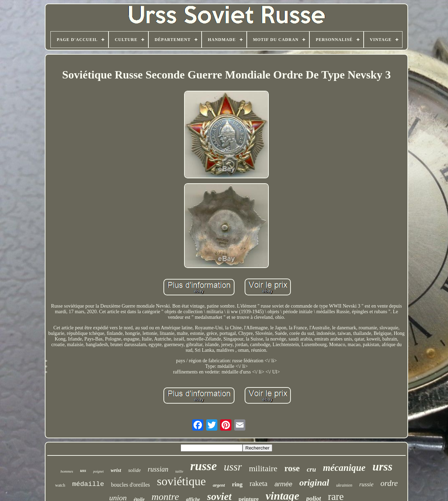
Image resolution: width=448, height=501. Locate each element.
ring (237, 484)
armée (283, 484)
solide (134, 470)
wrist (116, 470)
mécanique (344, 468)
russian (158, 469)
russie (366, 484)
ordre (389, 483)
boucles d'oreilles (130, 485)
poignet (98, 471)
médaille (88, 484)
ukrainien (344, 485)
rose (292, 468)
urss (382, 467)
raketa (258, 483)
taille (179, 471)
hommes (67, 471)
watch (60, 485)
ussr (233, 467)
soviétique (181, 481)
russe (204, 466)
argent (219, 485)
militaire (263, 468)
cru (311, 469)
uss (83, 470)
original (314, 483)
